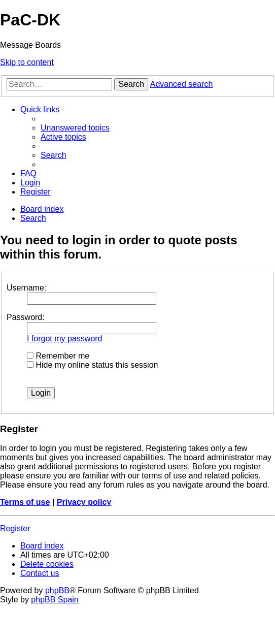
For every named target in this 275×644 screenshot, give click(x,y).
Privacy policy (84, 502)
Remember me (58, 356)
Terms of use (25, 502)
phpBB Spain (55, 600)
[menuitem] (75, 128)
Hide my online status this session (92, 365)
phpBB (57, 590)
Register (15, 528)
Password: (26, 317)
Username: (26, 288)
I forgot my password (65, 339)
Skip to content (27, 62)
